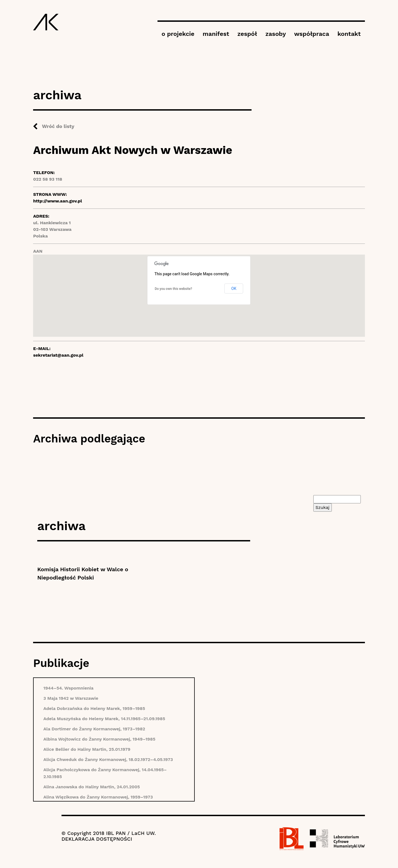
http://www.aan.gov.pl (58, 201)
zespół (247, 34)
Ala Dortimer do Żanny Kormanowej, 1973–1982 (94, 729)
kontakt (349, 34)
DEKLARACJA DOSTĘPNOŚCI (97, 839)
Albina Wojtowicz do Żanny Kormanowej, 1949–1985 (99, 739)
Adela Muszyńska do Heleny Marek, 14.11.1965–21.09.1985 (104, 719)
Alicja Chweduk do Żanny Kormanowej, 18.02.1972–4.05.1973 (108, 759)
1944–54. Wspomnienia (68, 688)
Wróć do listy (58, 126)
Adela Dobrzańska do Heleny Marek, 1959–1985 (94, 708)
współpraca (312, 34)
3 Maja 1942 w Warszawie (71, 698)
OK (234, 289)
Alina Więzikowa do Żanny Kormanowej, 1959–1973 (98, 797)
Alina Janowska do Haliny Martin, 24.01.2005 (92, 787)
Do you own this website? (173, 289)
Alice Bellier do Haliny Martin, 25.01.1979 (87, 749)
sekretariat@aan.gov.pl (58, 355)
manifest (216, 34)
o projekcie (178, 34)
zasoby (276, 34)
